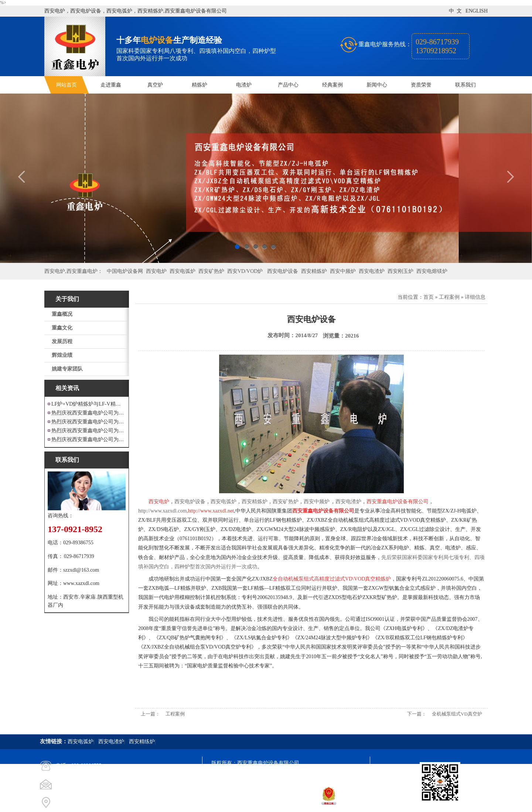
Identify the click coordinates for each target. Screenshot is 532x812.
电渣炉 (244, 85)
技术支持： (224, 803)
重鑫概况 (62, 314)
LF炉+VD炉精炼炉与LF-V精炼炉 (88, 404)
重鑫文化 (62, 328)
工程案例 (449, 297)
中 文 (455, 11)
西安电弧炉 (183, 271)
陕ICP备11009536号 (264, 776)
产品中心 (288, 85)
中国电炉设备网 (125, 271)
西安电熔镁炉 (432, 271)
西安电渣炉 (372, 271)
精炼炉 (199, 85)
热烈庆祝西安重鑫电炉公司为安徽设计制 (88, 439)
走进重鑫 (111, 85)
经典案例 (332, 85)
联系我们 (465, 85)
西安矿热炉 (211, 271)
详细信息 (475, 297)
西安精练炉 (142, 742)
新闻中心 (377, 85)
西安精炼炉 (314, 271)
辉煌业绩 (62, 355)
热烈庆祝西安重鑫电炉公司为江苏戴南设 (88, 413)
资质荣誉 (421, 85)
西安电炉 (156, 271)
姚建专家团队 (67, 369)
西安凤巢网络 (253, 803)
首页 (429, 297)
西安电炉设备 (283, 271)
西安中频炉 (343, 271)
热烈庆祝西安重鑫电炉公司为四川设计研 (88, 422)
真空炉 (155, 85)
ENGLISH (477, 11)
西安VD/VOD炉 (245, 271)
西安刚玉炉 (400, 271)
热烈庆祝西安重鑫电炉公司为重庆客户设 (88, 431)
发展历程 (62, 341)
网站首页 (66, 85)
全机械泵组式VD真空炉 (457, 714)
